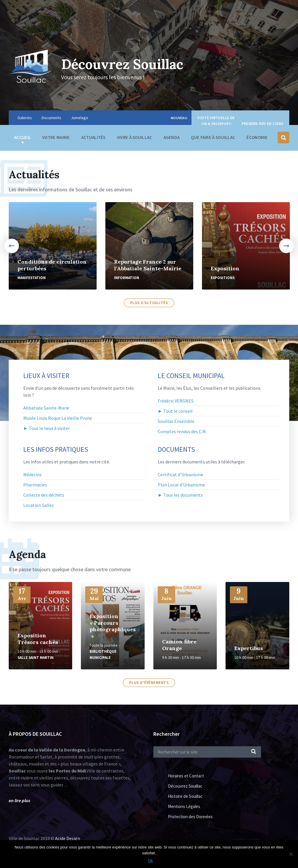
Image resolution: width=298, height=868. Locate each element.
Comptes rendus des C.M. (182, 431)
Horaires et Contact (186, 776)
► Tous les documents (180, 495)
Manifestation (32, 278)
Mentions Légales (184, 806)
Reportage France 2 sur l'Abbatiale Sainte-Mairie (148, 265)
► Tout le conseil (175, 411)
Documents (52, 118)
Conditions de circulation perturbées (52, 265)
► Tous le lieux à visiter (47, 428)
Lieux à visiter (46, 376)
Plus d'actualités (149, 303)
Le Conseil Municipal (191, 376)
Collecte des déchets (44, 495)
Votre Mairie (56, 139)
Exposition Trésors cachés (38, 639)
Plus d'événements (149, 683)
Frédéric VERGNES (176, 401)
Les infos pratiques (56, 449)
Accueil (22, 137)
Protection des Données (190, 817)
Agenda (172, 137)
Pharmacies (35, 485)
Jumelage (80, 118)
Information (127, 278)
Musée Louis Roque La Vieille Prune (58, 418)
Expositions (223, 278)
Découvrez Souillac (125, 64)
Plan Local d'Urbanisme (181, 485)
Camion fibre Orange (179, 645)
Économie (257, 139)
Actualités (93, 137)
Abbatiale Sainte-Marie (46, 408)
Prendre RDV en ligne (262, 124)
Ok (151, 861)
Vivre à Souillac (135, 139)
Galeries (25, 118)
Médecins (32, 474)
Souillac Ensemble (176, 421)
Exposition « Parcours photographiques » (113, 626)
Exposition (225, 268)
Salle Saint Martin (36, 658)
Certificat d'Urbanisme (180, 474)
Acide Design (68, 838)
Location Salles (39, 505)
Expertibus (249, 648)
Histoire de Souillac (185, 796)
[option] (53, 246)
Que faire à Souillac (213, 139)
